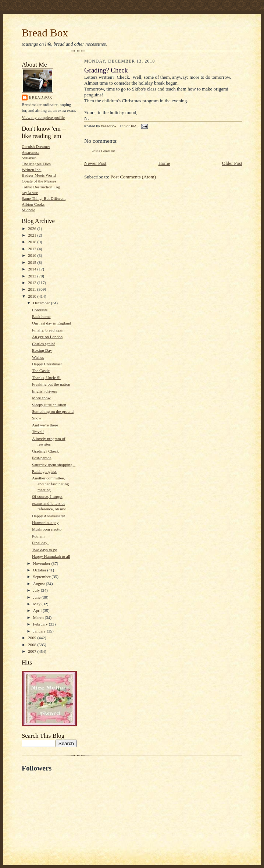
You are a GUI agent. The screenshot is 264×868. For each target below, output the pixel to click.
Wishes (38, 357)
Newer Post (95, 163)
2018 (33, 242)
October (40, 570)
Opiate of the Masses (39, 181)
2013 (33, 276)
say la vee (30, 192)
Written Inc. (32, 170)
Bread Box (45, 33)
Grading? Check (45, 451)
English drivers (44, 391)
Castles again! (44, 344)
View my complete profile (43, 117)
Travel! (38, 432)
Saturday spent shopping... (54, 465)
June (37, 597)
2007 (33, 651)
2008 (33, 645)
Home (164, 163)
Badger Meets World (39, 175)
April (38, 610)
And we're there (45, 425)
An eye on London (47, 337)
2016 (33, 255)
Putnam (38, 536)
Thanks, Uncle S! (46, 378)
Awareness (31, 152)
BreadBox (41, 97)
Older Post (232, 163)
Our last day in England (51, 323)
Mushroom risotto (47, 529)
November (42, 563)
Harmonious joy (45, 522)
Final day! (40, 543)
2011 (33, 289)
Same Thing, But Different (44, 198)
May (37, 604)
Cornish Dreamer (36, 146)
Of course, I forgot (47, 496)
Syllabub (29, 158)
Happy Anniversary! (49, 516)
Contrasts (40, 310)
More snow (41, 398)
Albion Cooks (33, 204)
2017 (33, 249)
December (42, 303)
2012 (33, 283)
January (40, 631)
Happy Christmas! (47, 364)
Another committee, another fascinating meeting (50, 484)
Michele (28, 210)
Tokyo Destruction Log (41, 187)
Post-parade (42, 458)
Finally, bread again (48, 330)
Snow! (37, 418)
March (39, 617)
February (41, 624)
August (40, 584)
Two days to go (44, 550)
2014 (33, 269)
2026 (33, 228)
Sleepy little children (49, 405)
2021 (33, 235)
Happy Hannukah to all (51, 556)
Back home (41, 316)
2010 (33, 296)
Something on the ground (53, 411)
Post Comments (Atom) (133, 177)
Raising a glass (44, 471)
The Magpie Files (36, 164)
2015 (33, 262)
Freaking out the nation (51, 384)
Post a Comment (103, 151)
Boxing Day (42, 350)
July (37, 590)
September (42, 577)
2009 (33, 638)
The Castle (41, 371)
